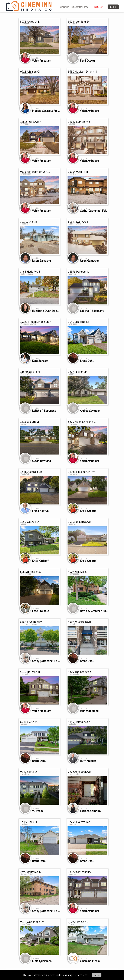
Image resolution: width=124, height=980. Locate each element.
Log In (113, 7)
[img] (29, 5)
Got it (97, 975)
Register (98, 7)
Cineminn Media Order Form (74, 7)
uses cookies (45, 975)
